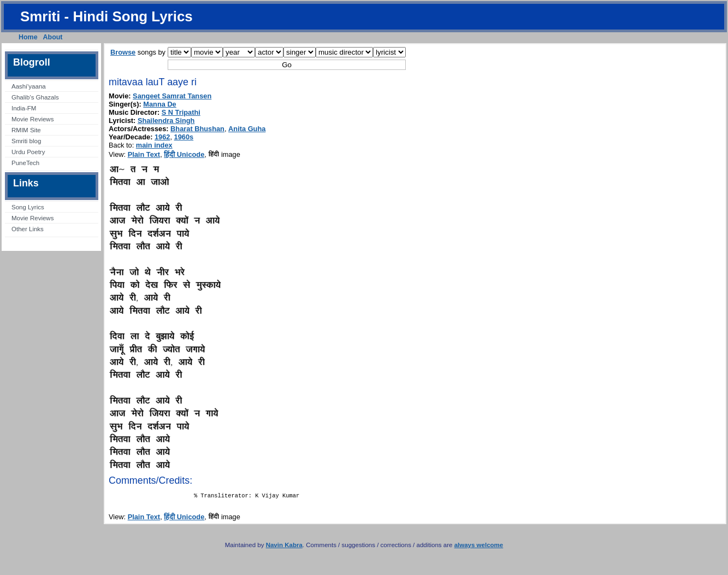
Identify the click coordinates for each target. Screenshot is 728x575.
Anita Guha (247, 129)
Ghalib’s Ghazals (35, 97)
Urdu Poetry (28, 152)
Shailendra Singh (166, 121)
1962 (162, 137)
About (53, 37)
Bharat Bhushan (197, 129)
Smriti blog (26, 141)
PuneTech (25, 163)
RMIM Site (26, 130)
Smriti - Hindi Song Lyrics (106, 16)
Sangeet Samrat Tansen (172, 96)
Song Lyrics (28, 207)
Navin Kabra (284, 547)
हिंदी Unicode (184, 154)
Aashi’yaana (29, 86)
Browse (123, 52)
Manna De (159, 104)
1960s (184, 137)
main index (154, 145)
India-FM (24, 108)
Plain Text (144, 154)
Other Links (28, 229)
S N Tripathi (181, 112)
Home (28, 37)
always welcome (479, 547)
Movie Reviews (32, 119)
